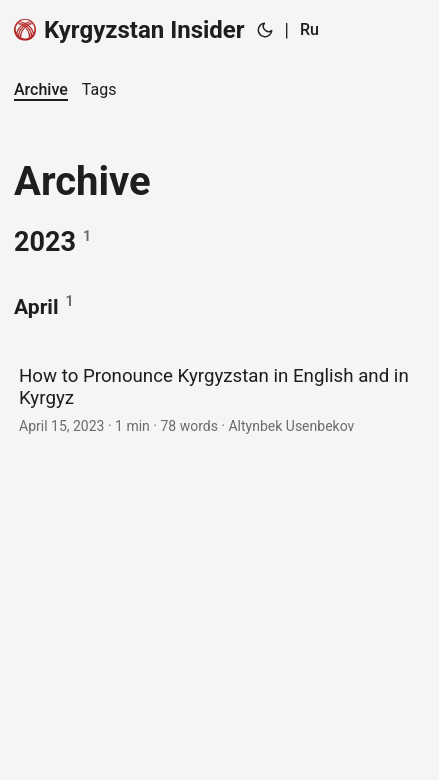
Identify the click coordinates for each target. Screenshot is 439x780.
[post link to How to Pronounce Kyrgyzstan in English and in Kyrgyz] (219, 398)
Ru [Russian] (309, 29)
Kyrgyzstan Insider (129, 30)
